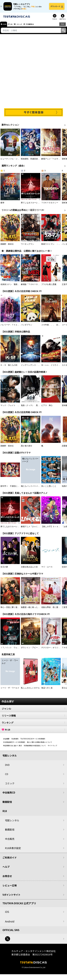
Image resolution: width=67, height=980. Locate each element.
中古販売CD (38, 26)
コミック (25, 26)
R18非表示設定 (13, 850)
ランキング (33, 725)
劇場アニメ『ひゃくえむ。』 (33, 529)
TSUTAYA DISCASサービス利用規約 (33, 741)
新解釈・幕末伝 (7, 246)
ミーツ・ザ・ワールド (10, 690)
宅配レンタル (12, 822)
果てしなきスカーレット (31, 205)
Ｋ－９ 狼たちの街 (9, 367)
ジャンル (33, 711)
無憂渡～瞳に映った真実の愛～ (34, 609)
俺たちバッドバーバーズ (31, 488)
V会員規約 (15, 741)
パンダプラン (27, 327)
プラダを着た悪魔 (49, 287)
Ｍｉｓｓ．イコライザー (52, 367)
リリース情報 (33, 718)
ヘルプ (6, 869)
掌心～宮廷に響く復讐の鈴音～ (14, 609)
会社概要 (6, 741)
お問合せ (7, 878)
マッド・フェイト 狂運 (11, 408)
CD (15, 26)
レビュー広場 (10, 888)
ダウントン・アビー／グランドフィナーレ (39, 650)
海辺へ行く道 (47, 690)
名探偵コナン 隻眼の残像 (12, 287)
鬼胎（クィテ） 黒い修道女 (33, 408)
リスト (55, 21)
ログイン (63, 21)
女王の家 (4, 569)
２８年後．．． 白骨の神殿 (54, 327)
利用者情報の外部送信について (35, 748)
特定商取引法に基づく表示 (13, 748)
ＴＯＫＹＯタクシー (50, 205)
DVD (6, 26)
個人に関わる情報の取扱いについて (40, 744)
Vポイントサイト (11, 897)
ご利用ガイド (10, 860)
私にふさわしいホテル (30, 690)
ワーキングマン (27, 246)
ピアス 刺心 (47, 408)
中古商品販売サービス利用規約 (14, 744)
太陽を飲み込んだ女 (29, 569)
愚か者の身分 (27, 448)
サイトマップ (52, 748)
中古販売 (10, 841)
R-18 (33, 732)
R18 (62, 26)
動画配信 (7, 804)
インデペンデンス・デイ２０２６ (35, 367)
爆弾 (2, 205)
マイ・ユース (47, 569)
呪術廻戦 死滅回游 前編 (32, 161)
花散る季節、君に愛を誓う (53, 609)
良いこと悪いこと (49, 488)
